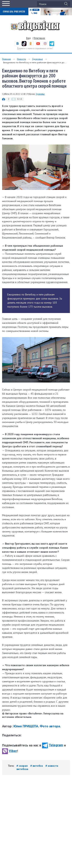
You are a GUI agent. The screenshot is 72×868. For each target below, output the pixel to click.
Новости (21, 59)
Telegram (53, 745)
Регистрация (39, 38)
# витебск (37, 766)
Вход (28, 38)
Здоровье (37, 59)
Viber (10, 751)
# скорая (22, 766)
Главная (6, 59)
